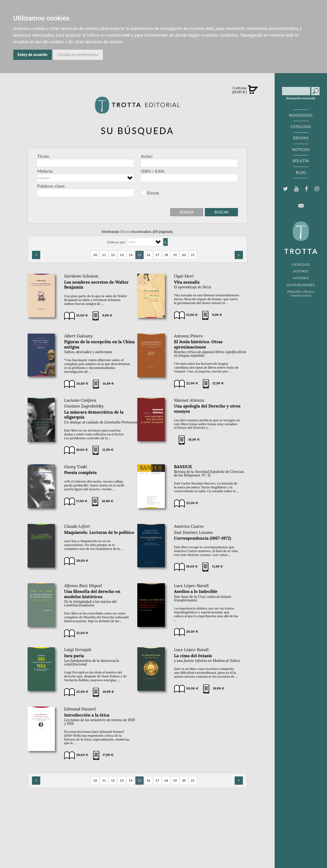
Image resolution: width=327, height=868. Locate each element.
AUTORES (301, 271)
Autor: (147, 156)
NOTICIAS (301, 150)
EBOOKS (301, 138)
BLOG (301, 172)
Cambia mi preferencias (78, 55)
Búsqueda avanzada (301, 98)
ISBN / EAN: (153, 171)
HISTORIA (301, 278)
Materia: (45, 171)
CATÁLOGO (301, 127)
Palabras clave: (51, 186)
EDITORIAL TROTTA (301, 239)
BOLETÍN (301, 161)
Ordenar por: (116, 242)
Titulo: (43, 156)
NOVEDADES (301, 115)
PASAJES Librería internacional (301, 293)
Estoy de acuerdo (33, 55)
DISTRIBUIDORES (301, 285)
